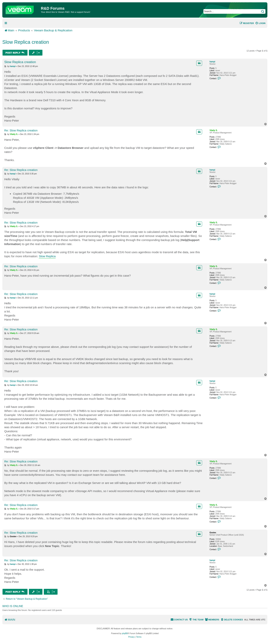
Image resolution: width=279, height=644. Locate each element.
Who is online (13, 606)
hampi (212, 62)
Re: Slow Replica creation (21, 130)
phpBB (125, 633)
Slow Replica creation (26, 42)
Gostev (213, 533)
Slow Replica (47, 256)
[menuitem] (260, 23)
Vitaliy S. (214, 130)
